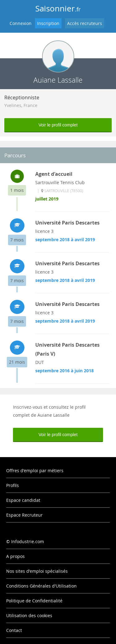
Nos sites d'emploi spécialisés (37, 571)
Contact (14, 630)
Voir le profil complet (58, 125)
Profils (13, 485)
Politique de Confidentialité (34, 601)
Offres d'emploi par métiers (35, 471)
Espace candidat (23, 500)
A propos (15, 556)
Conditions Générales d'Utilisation (41, 586)
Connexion (21, 23)
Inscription (48, 23)
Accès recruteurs (85, 23)
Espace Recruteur (24, 515)
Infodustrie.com (28, 541)
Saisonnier (58, 8)
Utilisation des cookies (29, 615)
